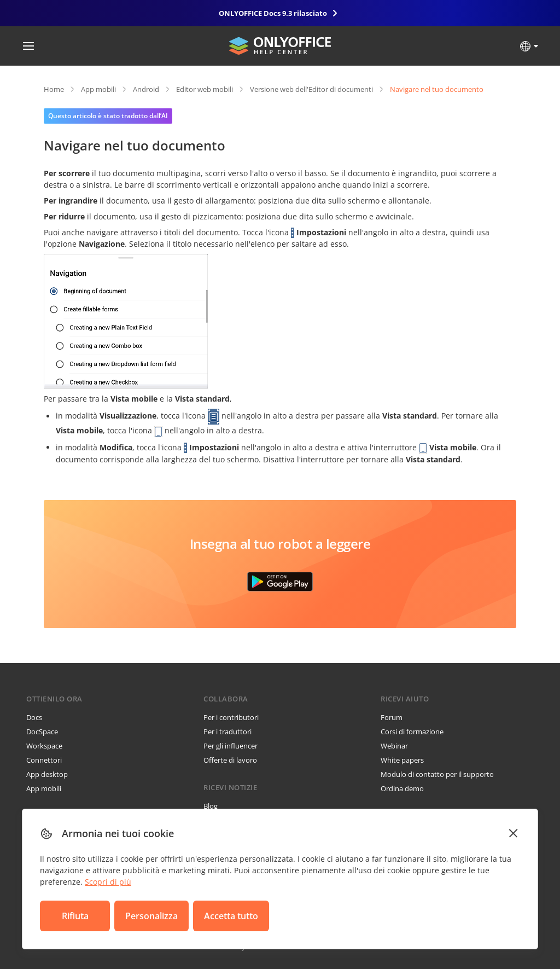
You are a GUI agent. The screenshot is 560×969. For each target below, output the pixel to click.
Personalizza (151, 916)
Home (54, 89)
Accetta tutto (231, 916)
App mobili (98, 89)
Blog (211, 806)
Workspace (44, 746)
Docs (34, 717)
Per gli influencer (231, 746)
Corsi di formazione (412, 732)
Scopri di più (108, 882)
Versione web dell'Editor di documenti (311, 89)
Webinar (394, 746)
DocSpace (42, 732)
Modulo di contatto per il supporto (437, 774)
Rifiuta (75, 916)
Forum (392, 717)
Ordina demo (402, 788)
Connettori (44, 760)
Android (146, 89)
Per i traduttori (227, 732)
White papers (402, 760)
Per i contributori (231, 717)
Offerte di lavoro (230, 760)
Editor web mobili (205, 89)
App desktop (47, 774)
